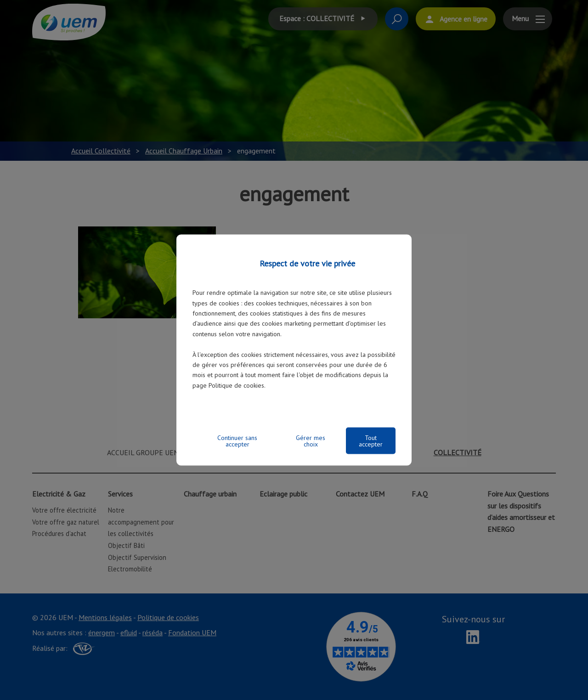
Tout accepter (371, 440)
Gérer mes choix (311, 440)
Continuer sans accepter (237, 440)
